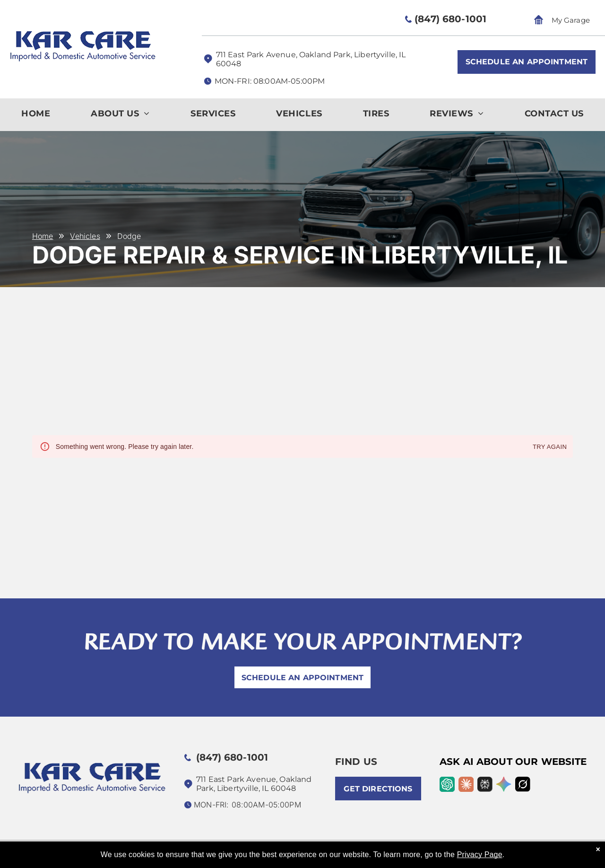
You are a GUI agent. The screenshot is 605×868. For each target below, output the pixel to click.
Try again (550, 447)
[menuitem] (36, 116)
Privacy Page (480, 855)
